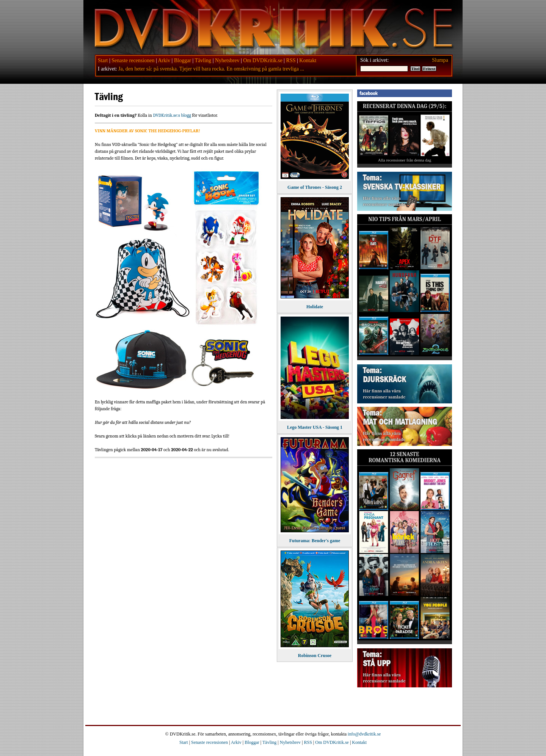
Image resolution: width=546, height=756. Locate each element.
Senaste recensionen (133, 60)
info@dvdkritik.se (364, 734)
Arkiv (164, 60)
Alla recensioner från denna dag (405, 160)
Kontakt (308, 60)
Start (103, 60)
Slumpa (440, 60)
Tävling (203, 60)
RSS (291, 60)
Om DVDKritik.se (263, 60)
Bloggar (183, 60)
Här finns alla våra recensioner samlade (384, 201)
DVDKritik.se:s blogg (172, 115)
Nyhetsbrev (227, 60)
